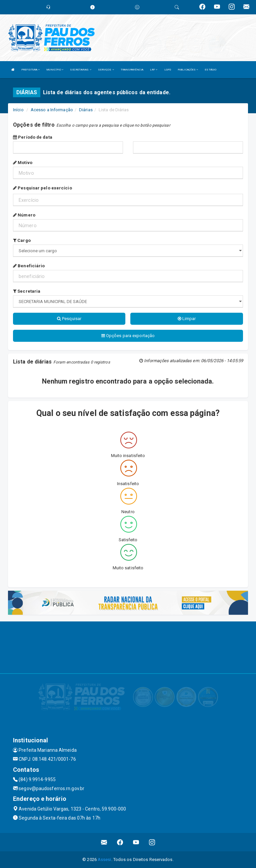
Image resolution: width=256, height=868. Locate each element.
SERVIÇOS (106, 70)
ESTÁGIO (210, 70)
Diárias (86, 110)
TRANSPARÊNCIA (132, 70)
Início (18, 110)
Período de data (33, 137)
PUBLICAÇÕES (188, 70)
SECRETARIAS (80, 70)
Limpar (187, 319)
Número (24, 215)
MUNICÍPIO (55, 70)
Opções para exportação (128, 336)
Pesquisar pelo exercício (42, 188)
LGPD (168, 70)
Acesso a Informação (52, 110)
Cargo (22, 240)
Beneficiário (29, 266)
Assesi (104, 859)
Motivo (23, 163)
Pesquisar (69, 319)
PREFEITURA (30, 70)
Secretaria (27, 291)
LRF (154, 70)
